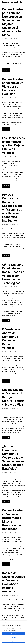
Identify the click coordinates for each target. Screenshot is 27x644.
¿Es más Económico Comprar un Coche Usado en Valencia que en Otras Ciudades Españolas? (13, 458)
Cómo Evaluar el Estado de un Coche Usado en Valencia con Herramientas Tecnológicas (13, 274)
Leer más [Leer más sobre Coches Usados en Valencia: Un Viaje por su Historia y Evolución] (6, 129)
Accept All (13, 634)
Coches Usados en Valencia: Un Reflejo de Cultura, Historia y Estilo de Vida (13, 397)
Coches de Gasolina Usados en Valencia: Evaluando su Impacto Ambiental (13, 582)
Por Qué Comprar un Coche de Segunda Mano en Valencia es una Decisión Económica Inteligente (12, 208)
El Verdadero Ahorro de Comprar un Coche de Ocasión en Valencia (11, 339)
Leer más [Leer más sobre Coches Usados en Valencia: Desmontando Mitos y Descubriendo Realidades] (6, 564)
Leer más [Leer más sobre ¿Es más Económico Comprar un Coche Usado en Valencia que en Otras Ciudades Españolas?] (6, 501)
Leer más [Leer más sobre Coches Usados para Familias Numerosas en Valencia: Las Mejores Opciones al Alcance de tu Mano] (6, 70)
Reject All (13, 641)
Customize (14, 637)
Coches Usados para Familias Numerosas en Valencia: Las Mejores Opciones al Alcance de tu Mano (13, 22)
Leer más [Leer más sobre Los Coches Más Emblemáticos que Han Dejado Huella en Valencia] (6, 186)
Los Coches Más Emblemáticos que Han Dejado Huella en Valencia (13, 145)
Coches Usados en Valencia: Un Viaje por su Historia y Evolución (13, 87)
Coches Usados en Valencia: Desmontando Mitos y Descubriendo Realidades (13, 520)
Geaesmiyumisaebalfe (12, 2)
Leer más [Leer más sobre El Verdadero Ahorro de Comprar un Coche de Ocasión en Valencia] (6, 381)
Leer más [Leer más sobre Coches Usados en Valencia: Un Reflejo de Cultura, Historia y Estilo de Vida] (6, 437)
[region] (13, 632)
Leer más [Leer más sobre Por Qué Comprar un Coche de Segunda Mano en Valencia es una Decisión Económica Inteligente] (6, 256)
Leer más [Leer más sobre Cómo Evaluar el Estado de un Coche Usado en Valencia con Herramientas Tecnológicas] (6, 320)
